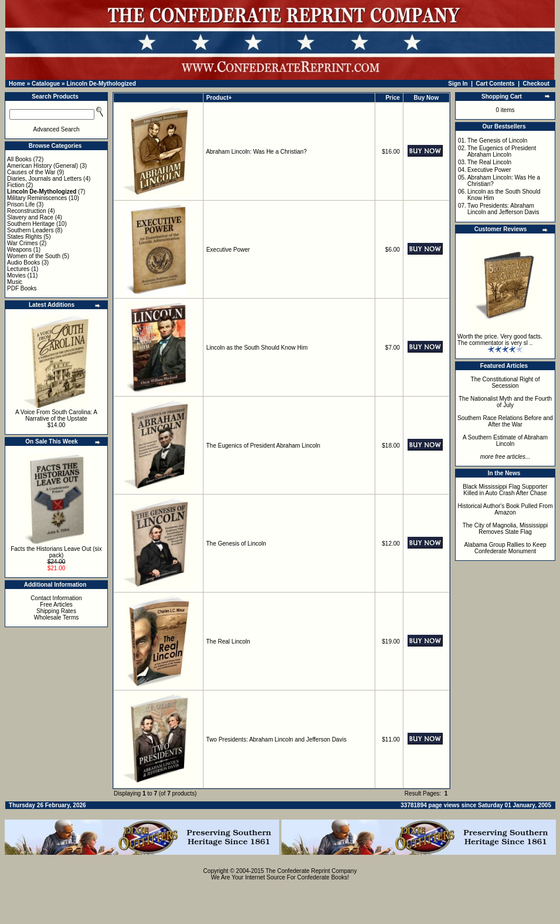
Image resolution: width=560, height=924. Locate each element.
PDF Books (22, 288)
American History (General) (43, 166)
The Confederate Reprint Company (311, 871)
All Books (19, 159)
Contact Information (56, 598)
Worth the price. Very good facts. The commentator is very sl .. (500, 340)
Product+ (219, 98)
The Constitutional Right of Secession (505, 383)
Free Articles (56, 605)
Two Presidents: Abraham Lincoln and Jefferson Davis (276, 739)
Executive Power (228, 250)
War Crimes (22, 243)
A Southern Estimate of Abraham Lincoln (505, 441)
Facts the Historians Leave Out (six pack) (56, 552)
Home (17, 84)
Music (15, 282)
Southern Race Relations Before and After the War (505, 421)
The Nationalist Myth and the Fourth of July (505, 402)
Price (392, 98)
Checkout (537, 84)
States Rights (24, 237)
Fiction (16, 185)
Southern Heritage (31, 224)
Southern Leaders (30, 230)
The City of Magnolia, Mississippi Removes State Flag (505, 529)
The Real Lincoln (228, 642)
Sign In (458, 84)
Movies (16, 275)
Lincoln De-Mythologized (101, 84)
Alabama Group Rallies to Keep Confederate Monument (505, 548)
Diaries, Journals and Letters (44, 179)
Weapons (19, 250)
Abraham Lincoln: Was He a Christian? (256, 152)
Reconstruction (27, 211)
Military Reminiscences (37, 198)
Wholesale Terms (57, 617)
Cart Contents (495, 84)
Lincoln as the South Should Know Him (257, 348)
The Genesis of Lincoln (236, 544)
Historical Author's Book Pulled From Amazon (505, 509)
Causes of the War (31, 172)
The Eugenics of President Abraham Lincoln (264, 446)
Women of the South (34, 256)
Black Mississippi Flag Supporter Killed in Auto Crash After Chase (505, 490)
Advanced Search (57, 129)
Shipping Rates (56, 611)
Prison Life (21, 204)
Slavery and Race (30, 217)
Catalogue (46, 84)
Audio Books (23, 263)
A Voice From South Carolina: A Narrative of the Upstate (56, 415)
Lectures (18, 269)
